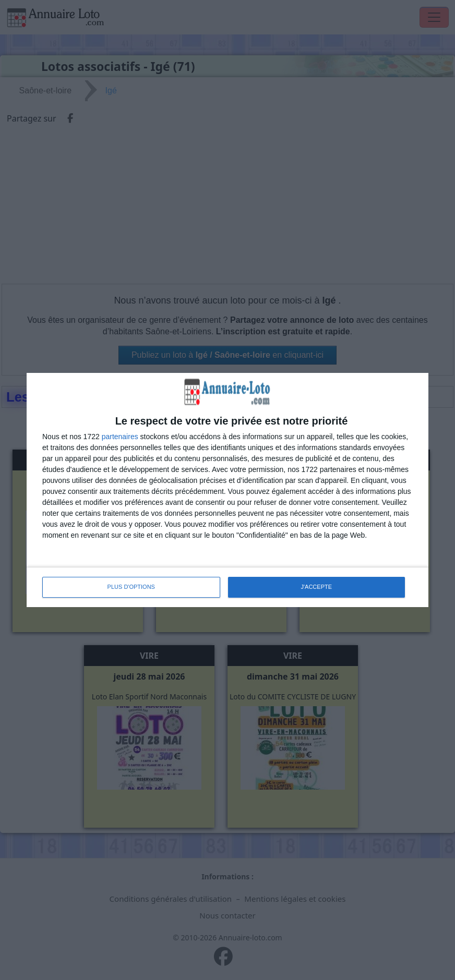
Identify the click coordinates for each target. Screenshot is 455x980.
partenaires (120, 437)
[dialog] (227, 490)
